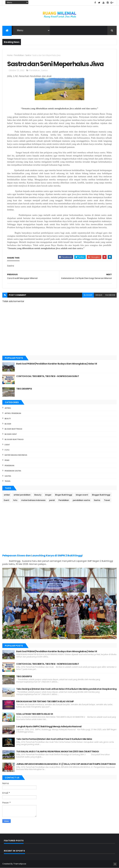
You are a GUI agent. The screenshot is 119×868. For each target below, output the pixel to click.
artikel (8, 408)
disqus (99, 295)
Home (10, 55)
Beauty (8, 419)
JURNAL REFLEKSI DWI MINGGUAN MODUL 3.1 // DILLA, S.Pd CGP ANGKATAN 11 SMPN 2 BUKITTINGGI (66, 764)
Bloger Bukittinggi (13, 429)
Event (7, 445)
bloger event (11, 434)
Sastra (28, 55)
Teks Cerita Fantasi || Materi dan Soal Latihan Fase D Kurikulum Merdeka (54, 739)
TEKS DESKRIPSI (24, 389)
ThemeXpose (20, 864)
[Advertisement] (59, 528)
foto (7, 450)
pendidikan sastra (13, 471)
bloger (8, 424)
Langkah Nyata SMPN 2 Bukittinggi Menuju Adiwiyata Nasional (49, 726)
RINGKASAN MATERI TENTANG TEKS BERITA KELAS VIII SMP (45, 701)
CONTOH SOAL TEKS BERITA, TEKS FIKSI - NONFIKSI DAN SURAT (48, 376)
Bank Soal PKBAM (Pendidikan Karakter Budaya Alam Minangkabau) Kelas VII (57, 364)
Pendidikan (19, 55)
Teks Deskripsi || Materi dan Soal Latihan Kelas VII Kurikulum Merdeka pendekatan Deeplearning (66, 689)
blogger (88, 295)
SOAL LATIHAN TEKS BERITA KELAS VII (35, 714)
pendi (7, 460)
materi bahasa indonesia (16, 455)
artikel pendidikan (13, 413)
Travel (8, 481)
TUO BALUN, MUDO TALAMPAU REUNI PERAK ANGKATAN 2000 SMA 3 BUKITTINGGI (58, 752)
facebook (110, 295)
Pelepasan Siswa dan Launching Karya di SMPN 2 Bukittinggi (42, 556)
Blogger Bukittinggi (14, 439)
